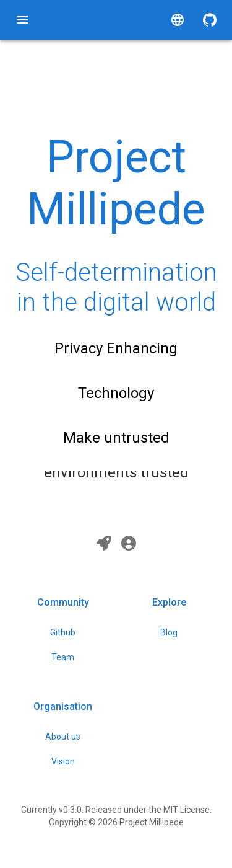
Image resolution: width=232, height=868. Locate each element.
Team (63, 657)
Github (63, 632)
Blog (169, 632)
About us (63, 737)
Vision (63, 761)
